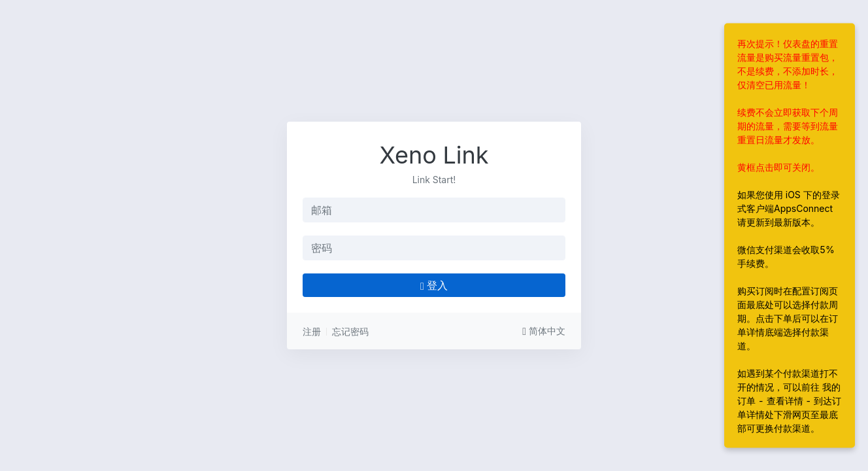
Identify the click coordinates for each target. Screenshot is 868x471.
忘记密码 (350, 331)
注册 (312, 331)
